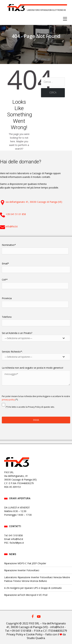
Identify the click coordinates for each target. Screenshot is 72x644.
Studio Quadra (36, 638)
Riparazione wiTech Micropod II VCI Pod (26, 595)
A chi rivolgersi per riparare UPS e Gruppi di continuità (33, 588)
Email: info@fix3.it (14, 539)
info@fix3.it (12, 226)
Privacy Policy (15, 634)
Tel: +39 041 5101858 (18, 631)
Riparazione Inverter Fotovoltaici (22, 570)
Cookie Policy (34, 634)
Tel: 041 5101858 (13, 535)
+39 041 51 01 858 (16, 214)
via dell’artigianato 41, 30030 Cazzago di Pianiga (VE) (34, 202)
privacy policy (8, 400)
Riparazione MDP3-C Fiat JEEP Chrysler (25, 563)
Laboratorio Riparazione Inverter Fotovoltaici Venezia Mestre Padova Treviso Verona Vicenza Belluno (37, 579)
